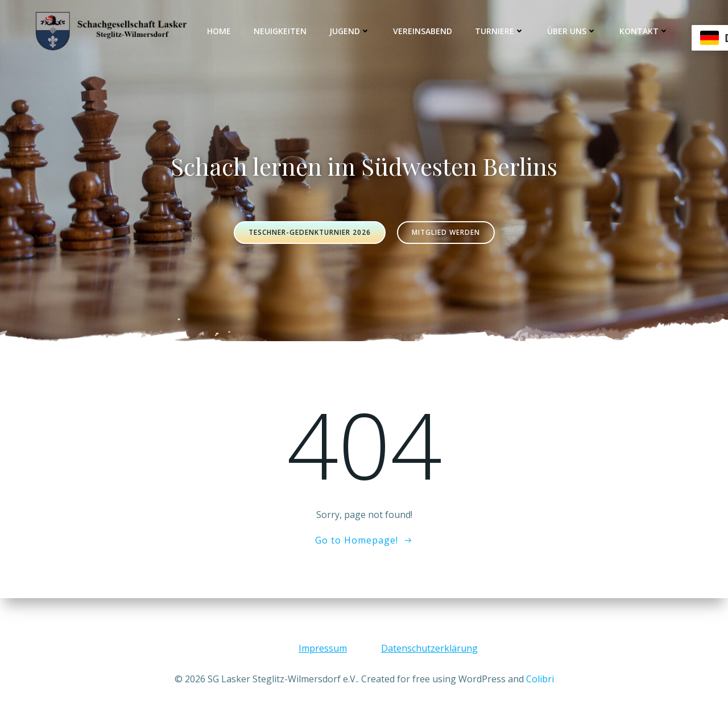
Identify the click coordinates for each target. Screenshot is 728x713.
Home (219, 31)
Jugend (350, 31)
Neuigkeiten (280, 31)
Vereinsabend (423, 31)
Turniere (500, 31)
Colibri (540, 679)
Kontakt (644, 31)
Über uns (572, 31)
